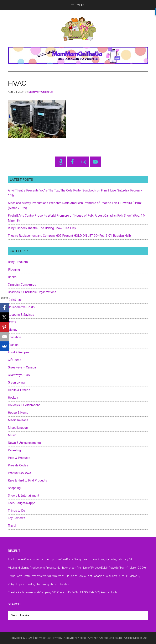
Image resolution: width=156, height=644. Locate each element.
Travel (12, 526)
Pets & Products (19, 458)
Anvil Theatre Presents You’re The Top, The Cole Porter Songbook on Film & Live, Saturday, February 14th (71, 559)
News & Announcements (24, 443)
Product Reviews (19, 473)
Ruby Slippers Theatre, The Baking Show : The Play (42, 228)
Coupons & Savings (21, 315)
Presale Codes (18, 465)
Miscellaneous (18, 428)
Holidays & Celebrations (24, 405)
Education (14, 337)
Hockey (13, 398)
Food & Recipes (19, 352)
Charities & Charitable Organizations (32, 292)
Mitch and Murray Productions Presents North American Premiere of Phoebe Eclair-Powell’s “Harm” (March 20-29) (77, 568)
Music (12, 435)
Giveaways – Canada (22, 367)
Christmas (15, 300)
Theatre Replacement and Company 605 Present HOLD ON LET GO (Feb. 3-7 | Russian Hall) (69, 236)
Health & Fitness (19, 390)
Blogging (14, 269)
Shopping (14, 488)
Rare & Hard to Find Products (27, 480)
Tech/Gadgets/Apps (22, 503)
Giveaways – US (19, 375)
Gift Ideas (15, 360)
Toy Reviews (17, 518)
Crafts (12, 322)
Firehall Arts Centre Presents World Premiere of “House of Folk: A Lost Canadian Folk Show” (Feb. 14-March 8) (74, 576)
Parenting (14, 450)
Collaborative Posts (21, 307)
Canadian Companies (22, 285)
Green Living (16, 382)
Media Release (18, 420)
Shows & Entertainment (23, 496)
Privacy (58, 638)
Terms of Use (43, 638)
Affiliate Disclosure (135, 638)
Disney (13, 330)
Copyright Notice (75, 638)
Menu (81, 5)
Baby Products (18, 262)
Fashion (13, 345)
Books (12, 277)
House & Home (18, 413)
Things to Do (16, 511)
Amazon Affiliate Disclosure (105, 638)
